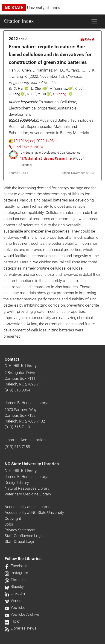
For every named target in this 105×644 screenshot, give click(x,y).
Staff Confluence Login (24, 536)
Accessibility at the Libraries (29, 507)
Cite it (87, 39)
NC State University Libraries (32, 464)
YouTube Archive (22, 614)
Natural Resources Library (27, 488)
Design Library (17, 483)
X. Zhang (59, 94)
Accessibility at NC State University (34, 512)
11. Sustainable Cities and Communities (47, 158)
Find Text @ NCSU (27, 147)
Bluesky (14, 586)
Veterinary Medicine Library (28, 494)
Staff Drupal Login (20, 541)
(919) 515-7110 (17, 427)
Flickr (12, 621)
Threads (15, 580)
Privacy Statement (20, 530)
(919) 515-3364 (17, 390)
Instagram (16, 573)
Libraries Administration (25, 440)
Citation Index (19, 21)
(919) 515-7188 (17, 447)
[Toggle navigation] (95, 21)
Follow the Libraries (23, 559)
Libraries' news (20, 628)
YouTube (15, 607)
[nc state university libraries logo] (54, 10)
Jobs (9, 524)
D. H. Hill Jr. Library (21, 366)
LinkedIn (15, 593)
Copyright (13, 518)
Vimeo (13, 601)
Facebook (16, 566)
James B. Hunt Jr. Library (26, 403)
